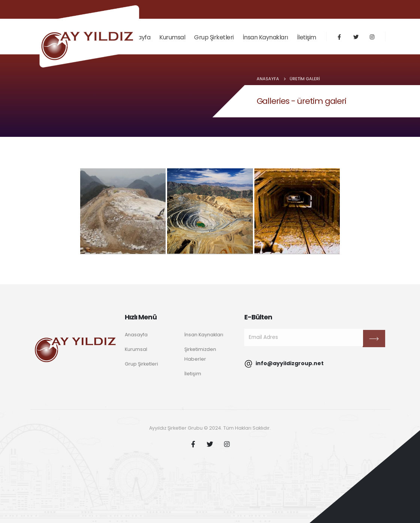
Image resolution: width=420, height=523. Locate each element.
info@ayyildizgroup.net (284, 364)
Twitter (210, 444)
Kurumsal (172, 37)
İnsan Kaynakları (265, 37)
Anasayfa (136, 335)
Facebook (193, 444)
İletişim (307, 37)
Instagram (227, 444)
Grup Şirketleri (214, 37)
